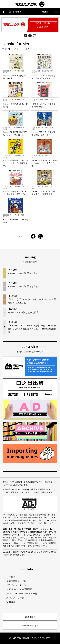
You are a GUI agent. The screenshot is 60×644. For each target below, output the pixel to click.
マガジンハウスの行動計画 (19, 589)
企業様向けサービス (16, 581)
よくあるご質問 (47, 27)
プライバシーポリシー (17, 585)
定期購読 (11, 602)
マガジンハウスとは (46, 23)
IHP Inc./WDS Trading (20, 489)
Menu (50, 12)
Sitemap (29, 617)
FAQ (7, 485)
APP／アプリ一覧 (15, 598)
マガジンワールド (30, 4)
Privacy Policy (29, 626)
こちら (51, 523)
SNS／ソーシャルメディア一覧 (22, 593)
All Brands (12, 12)
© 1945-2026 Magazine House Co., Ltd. (30, 638)
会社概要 (11, 577)
